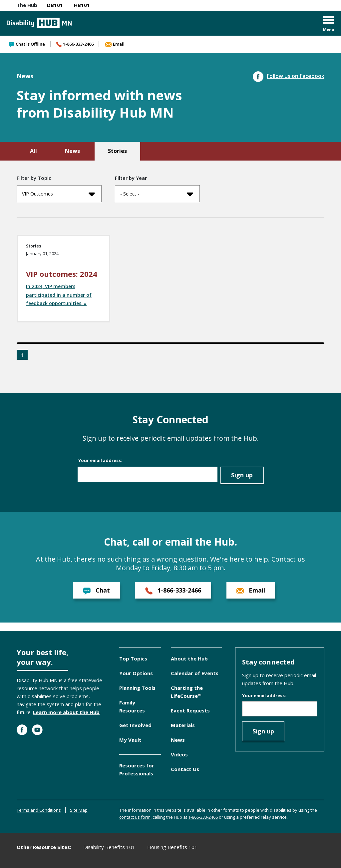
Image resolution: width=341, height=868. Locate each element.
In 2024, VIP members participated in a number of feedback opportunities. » (59, 295)
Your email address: (100, 460)
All (33, 151)
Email (115, 44)
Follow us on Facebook (289, 76)
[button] (329, 24)
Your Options (136, 673)
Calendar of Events (195, 673)
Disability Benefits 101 (109, 847)
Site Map (79, 810)
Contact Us (185, 769)
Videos (179, 754)
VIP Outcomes (58, 194)
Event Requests (190, 710)
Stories (117, 151)
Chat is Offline (27, 44)
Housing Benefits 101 (172, 847)
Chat (97, 590)
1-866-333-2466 (75, 44)
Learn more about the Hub (66, 712)
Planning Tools (137, 688)
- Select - (157, 194)
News (72, 151)
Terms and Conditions (39, 810)
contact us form (135, 817)
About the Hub (189, 658)
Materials (183, 725)
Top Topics (133, 658)
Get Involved (135, 725)
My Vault (130, 740)
